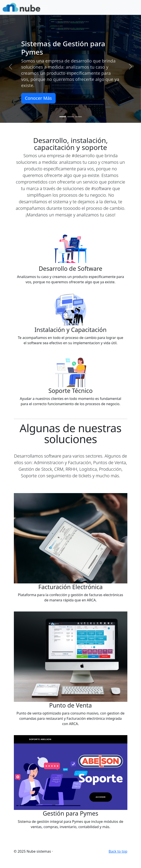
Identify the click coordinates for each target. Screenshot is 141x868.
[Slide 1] (63, 117)
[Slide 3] (79, 117)
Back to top (118, 851)
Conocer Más (38, 98)
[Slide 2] (71, 117)
